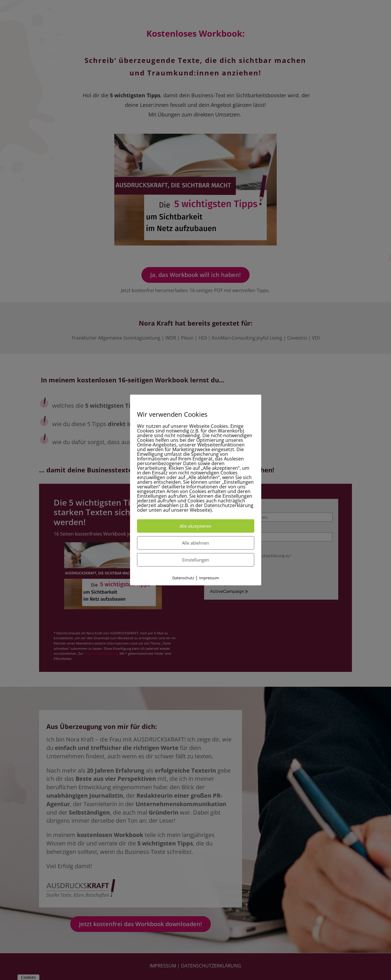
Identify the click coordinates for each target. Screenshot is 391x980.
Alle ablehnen (195, 543)
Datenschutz (183, 578)
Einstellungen (196, 560)
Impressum (209, 578)
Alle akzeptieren (195, 526)
